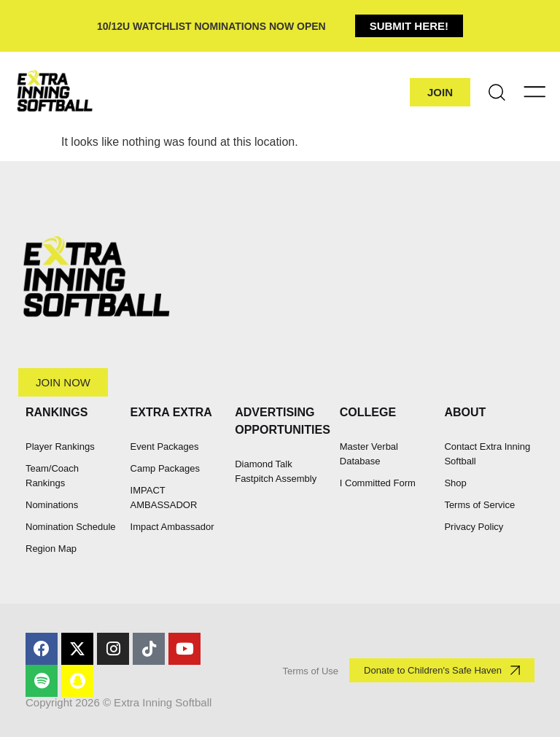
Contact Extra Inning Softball (487, 454)
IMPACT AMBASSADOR (164, 498)
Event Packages (165, 447)
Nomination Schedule (71, 527)
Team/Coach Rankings (52, 476)
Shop (455, 483)
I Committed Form (378, 483)
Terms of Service (479, 505)
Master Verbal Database (369, 454)
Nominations (52, 505)
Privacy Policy (474, 527)
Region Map (51, 549)
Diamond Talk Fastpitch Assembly (276, 471)
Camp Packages (165, 468)
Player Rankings (60, 447)
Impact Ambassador (172, 527)
